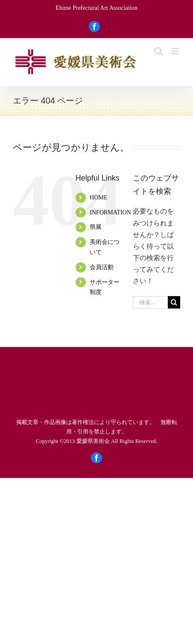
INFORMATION (110, 212)
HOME (98, 197)
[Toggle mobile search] (158, 51)
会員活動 (102, 267)
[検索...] (150, 302)
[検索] (174, 302)
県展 (96, 227)
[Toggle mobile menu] (176, 51)
